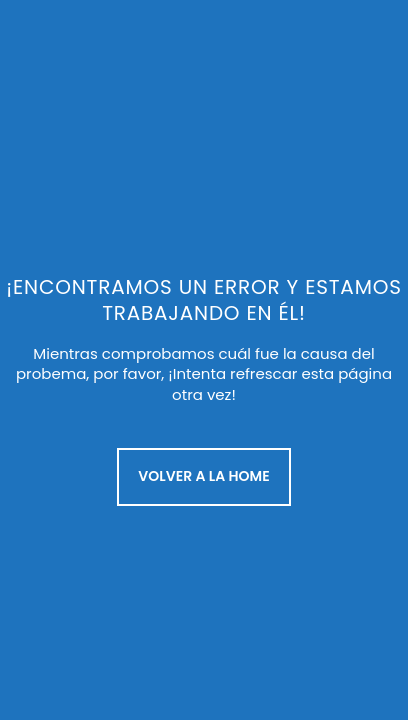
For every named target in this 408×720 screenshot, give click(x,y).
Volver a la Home (203, 476)
